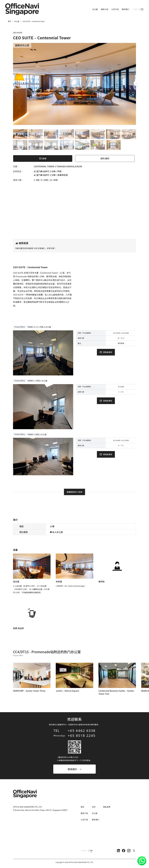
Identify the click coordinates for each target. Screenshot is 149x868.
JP (138, 9)
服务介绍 (105, 9)
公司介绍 (115, 9)
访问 (94, 807)
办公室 (95, 9)
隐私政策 (107, 807)
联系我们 (125, 9)
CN (142, 9)
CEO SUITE (18, 33)
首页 (9, 21)
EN (134, 9)
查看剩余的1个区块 (74, 492)
